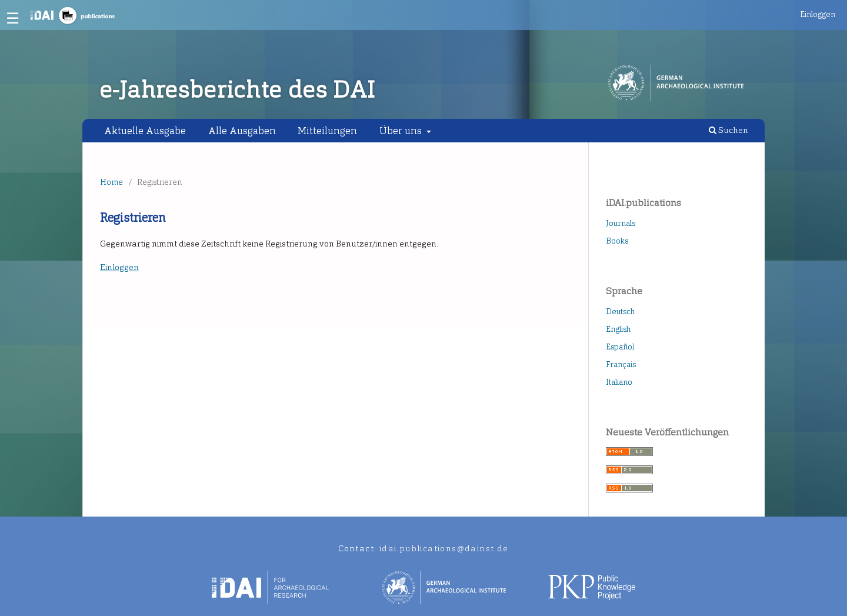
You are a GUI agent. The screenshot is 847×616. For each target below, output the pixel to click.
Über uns (402, 131)
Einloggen (818, 14)
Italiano (619, 382)
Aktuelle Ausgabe (145, 131)
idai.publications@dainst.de (444, 549)
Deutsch (620, 312)
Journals (621, 223)
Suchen (728, 130)
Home (111, 182)
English (618, 329)
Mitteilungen (327, 131)
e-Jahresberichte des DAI (237, 90)
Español (620, 347)
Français (621, 364)
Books (617, 241)
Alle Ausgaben (242, 131)
